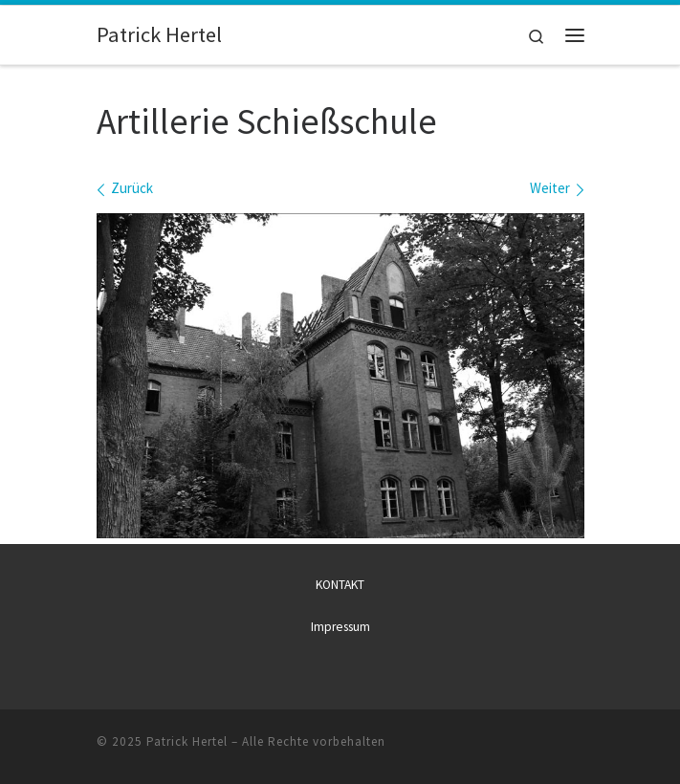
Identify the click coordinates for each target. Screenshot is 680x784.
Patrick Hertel (187, 740)
